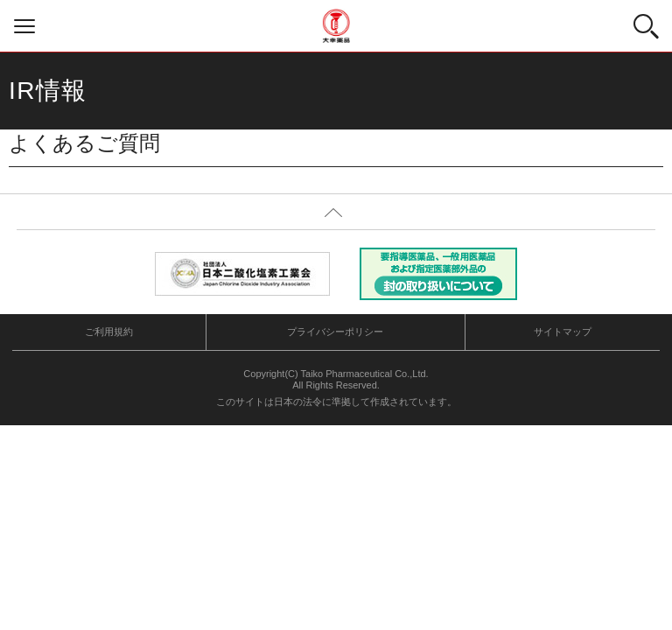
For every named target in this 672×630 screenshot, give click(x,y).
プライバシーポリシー (335, 332)
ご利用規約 (109, 332)
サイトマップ (563, 332)
